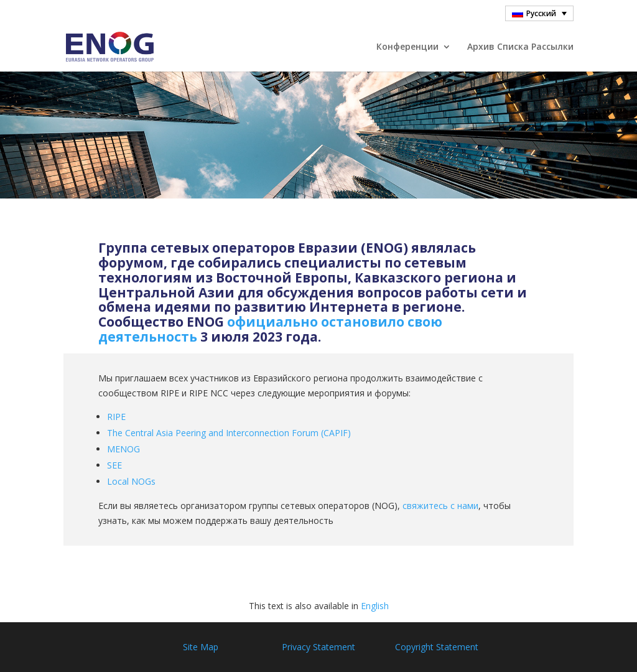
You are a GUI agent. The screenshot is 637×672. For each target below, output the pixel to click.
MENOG (123, 449)
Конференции (407, 47)
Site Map (201, 647)
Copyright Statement (437, 647)
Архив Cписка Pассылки (520, 47)
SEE (114, 465)
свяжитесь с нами (440, 506)
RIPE (116, 417)
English (375, 606)
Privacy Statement (318, 647)
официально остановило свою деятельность (270, 329)
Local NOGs (131, 481)
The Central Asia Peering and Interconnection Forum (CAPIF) (229, 433)
